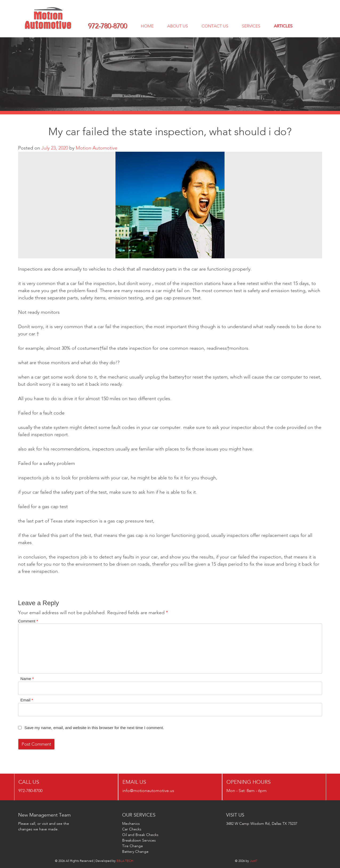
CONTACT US (215, 26)
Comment (28, 621)
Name (27, 679)
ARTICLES (283, 26)
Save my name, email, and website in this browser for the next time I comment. (94, 728)
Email (27, 700)
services (251, 26)
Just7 (254, 861)
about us (178, 26)
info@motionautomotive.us (148, 791)
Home (147, 26)
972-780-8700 (108, 26)
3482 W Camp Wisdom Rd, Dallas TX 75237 (262, 823)
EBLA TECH (125, 861)
